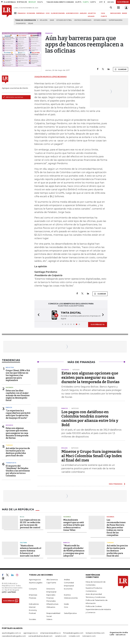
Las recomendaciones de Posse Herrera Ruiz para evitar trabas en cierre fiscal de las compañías (116, 528)
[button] (38, 315)
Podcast (32, 613)
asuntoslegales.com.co (11, 633)
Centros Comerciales (83, 20)
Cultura (23, 543)
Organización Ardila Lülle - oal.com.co (119, 633)
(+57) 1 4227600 (9, 592)
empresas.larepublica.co (50, 633)
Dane (52, 20)
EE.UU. (22, 517)
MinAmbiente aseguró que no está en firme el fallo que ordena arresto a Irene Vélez (74, 525)
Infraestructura (52, 604)
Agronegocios (35, 580)
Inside (66, 604)
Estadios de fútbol (64, 20)
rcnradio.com (74, 636)
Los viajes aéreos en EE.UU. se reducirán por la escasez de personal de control (30, 524)
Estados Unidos (100, 20)
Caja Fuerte (51, 583)
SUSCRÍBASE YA (98, 324)
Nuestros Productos (94, 588)
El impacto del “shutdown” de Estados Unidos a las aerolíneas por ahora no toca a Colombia (18, 471)
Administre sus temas (13, 97)
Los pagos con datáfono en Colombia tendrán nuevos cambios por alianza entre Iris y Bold (90, 418)
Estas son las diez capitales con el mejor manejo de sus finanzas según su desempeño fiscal (18, 395)
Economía (68, 589)
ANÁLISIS (83, 13)
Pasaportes (21, 24)
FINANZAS (22, 13)
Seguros (9, 425)
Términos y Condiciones (95, 597)
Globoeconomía (71, 598)
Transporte (11, 463)
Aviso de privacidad (94, 594)
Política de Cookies (94, 606)
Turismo (9, 445)
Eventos (67, 595)
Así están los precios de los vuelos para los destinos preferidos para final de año (18, 452)
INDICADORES (116, 13)
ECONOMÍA (31, 13)
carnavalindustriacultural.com (40, 636)
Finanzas (32, 598)
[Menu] (16, 13)
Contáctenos (91, 591)
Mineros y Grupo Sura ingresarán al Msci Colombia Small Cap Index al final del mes (92, 456)
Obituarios (51, 607)
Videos (49, 619)
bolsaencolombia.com (95, 633)
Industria (10, 367)
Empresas (33, 595)
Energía (9, 407)
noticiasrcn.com (89, 636)
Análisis (67, 580)
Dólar (31, 24)
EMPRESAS (40, 13)
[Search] (111, 8)
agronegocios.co (31, 633)
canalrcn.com (61, 636)
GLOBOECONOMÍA (58, 13)
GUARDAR (121, 69)
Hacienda (9, 387)
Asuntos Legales (36, 583)
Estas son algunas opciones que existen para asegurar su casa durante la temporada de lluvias (17, 433)
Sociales (32, 619)
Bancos (67, 543)
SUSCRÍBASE (123, 2)
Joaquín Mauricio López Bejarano (51, 77)
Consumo (33, 589)
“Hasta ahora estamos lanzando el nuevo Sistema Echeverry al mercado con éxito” (31, 551)
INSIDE (124, 13)
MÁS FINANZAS (116, 484)
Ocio (66, 607)
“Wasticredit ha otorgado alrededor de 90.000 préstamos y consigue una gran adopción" (74, 551)
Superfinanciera (116, 20)
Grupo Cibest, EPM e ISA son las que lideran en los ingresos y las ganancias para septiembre (18, 375)
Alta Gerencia (52, 580)
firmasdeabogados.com (73, 633)
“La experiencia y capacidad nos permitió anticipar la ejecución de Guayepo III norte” (18, 414)
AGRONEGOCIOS (72, 13)
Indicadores (34, 604)
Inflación (44, 20)
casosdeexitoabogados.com (14, 636)
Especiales (51, 595)
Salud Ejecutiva (70, 613)
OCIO (48, 13)
